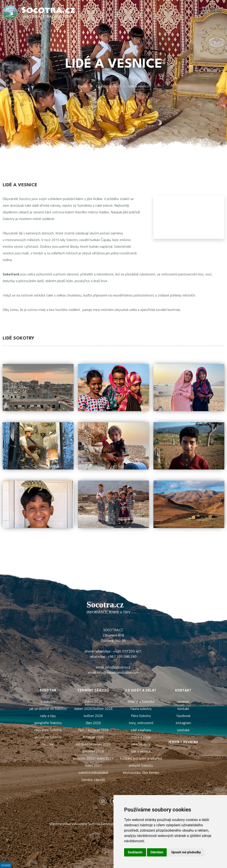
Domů (83, 86)
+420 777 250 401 (127, 651)
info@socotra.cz (118, 667)
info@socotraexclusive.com (118, 672)
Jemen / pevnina (183, 742)
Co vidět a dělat (108, 86)
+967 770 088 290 (122, 656)
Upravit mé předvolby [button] (186, 852)
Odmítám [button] (157, 852)
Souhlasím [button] (135, 852)
